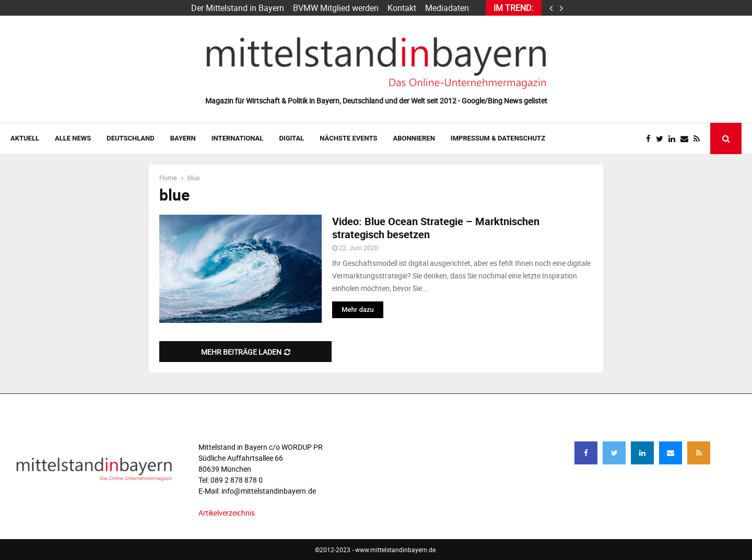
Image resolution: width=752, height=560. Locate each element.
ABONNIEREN (414, 138)
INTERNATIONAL (238, 138)
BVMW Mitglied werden (336, 8)
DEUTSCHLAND (130, 138)
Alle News (73, 138)
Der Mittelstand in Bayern (238, 8)
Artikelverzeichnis (227, 513)
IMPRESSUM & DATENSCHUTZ (498, 138)
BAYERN (183, 138)
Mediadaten (447, 8)
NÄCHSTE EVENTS (348, 138)
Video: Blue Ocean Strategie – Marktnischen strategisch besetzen (436, 228)
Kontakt (402, 8)
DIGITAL (291, 138)
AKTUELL (25, 138)
